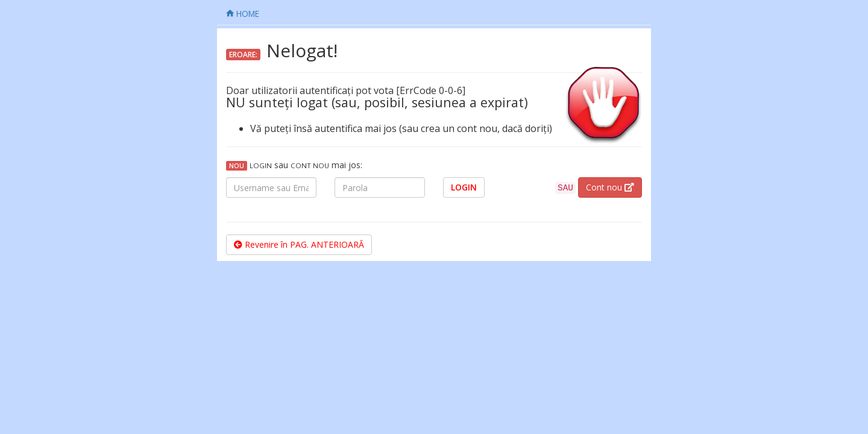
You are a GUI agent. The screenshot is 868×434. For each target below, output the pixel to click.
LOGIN (464, 187)
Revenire (299, 244)
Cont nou (610, 187)
